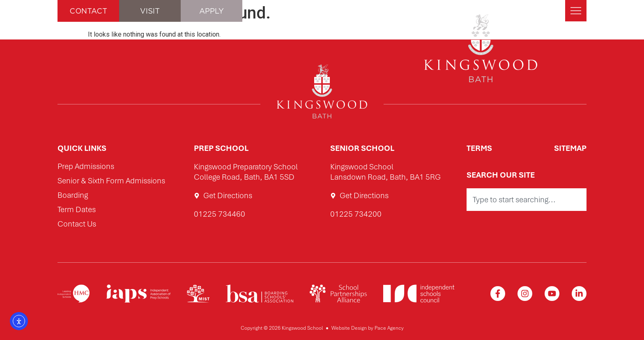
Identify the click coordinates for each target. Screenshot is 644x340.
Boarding (73, 195)
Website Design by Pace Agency (368, 328)
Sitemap (570, 148)
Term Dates (77, 210)
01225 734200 (356, 214)
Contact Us (77, 224)
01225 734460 (220, 214)
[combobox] (527, 200)
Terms (479, 148)
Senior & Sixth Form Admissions (111, 181)
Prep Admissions (86, 167)
